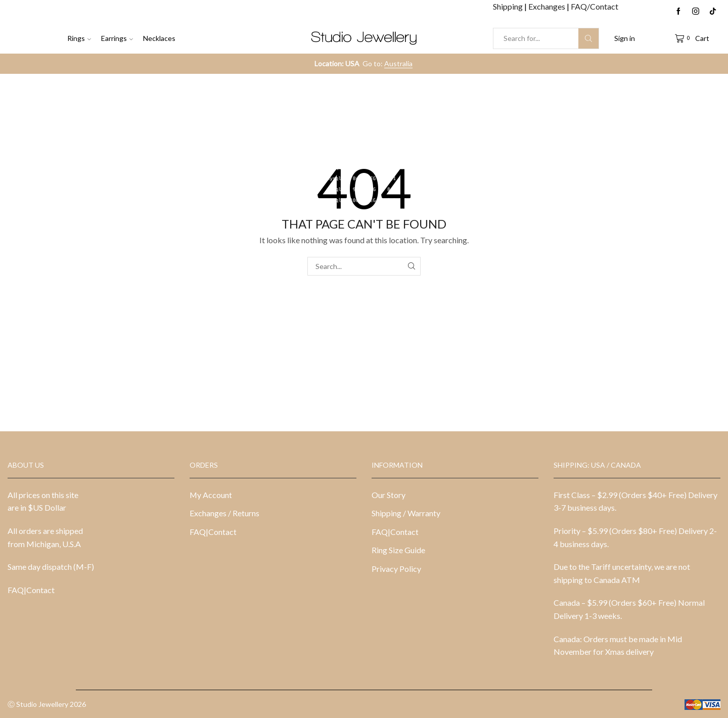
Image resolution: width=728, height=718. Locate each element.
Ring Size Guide (398, 550)
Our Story (389, 495)
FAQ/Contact (595, 6)
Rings (79, 38)
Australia (398, 63)
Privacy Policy (396, 569)
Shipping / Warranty (406, 513)
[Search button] (588, 38)
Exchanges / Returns (224, 513)
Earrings (117, 38)
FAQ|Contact (31, 590)
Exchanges (548, 6)
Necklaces (159, 38)
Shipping (509, 6)
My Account (211, 495)
